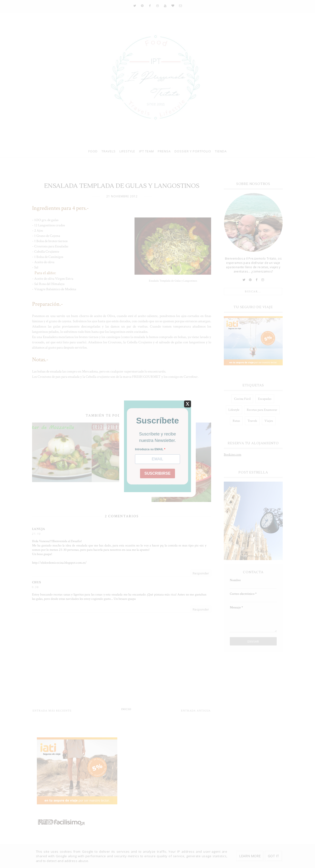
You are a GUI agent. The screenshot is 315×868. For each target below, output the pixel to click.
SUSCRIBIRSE (157, 473)
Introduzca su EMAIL (150, 449)
